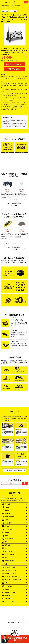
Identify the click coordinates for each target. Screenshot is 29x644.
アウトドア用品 (13, 11)
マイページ (22, 2)
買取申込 (26, 2)
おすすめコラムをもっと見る (14, 470)
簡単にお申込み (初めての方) (14, 64)
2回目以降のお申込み (14, 69)
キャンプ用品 (5, 11)
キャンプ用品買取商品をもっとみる (14, 248)
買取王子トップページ (14, 623)
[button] (11, 200)
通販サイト (7, 2)
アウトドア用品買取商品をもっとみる (14, 204)
